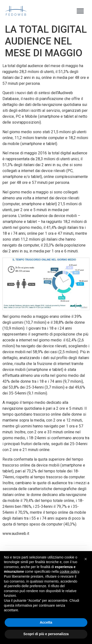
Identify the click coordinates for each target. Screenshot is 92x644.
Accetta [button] (46, 622)
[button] (80, 11)
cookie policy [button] (69, 571)
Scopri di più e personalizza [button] (46, 634)
